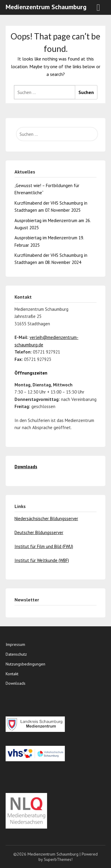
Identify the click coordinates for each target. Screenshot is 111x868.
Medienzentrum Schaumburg (46, 7)
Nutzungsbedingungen (25, 664)
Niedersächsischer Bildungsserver (46, 519)
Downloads (16, 683)
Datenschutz (16, 654)
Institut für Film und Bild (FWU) (44, 546)
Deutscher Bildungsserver (39, 532)
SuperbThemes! (58, 859)
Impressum (15, 644)
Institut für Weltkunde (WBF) (42, 560)
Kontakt (12, 674)
